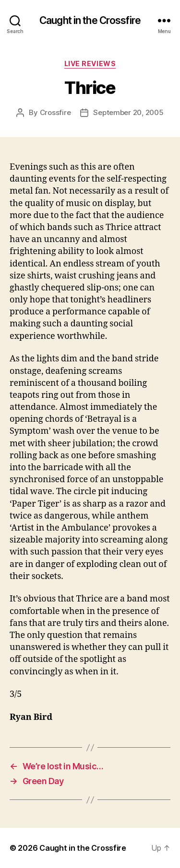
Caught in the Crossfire (90, 20)
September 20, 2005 (128, 112)
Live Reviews (90, 64)
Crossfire (55, 112)
